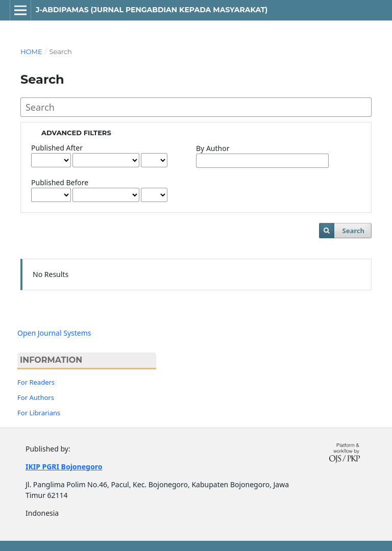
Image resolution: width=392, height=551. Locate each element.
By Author (213, 148)
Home (31, 52)
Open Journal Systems (54, 333)
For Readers (36, 382)
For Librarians (39, 413)
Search (353, 231)
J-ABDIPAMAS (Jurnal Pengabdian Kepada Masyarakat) (152, 10)
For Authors (36, 397)
